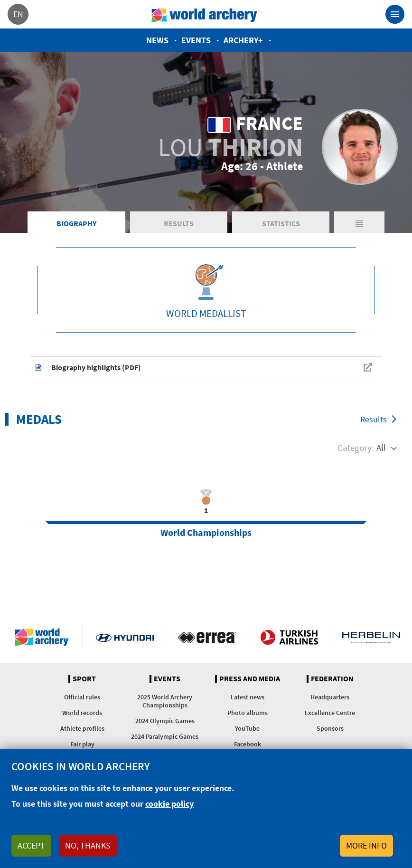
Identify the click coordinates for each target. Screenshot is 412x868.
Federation (332, 679)
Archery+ (243, 40)
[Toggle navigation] (395, 14)
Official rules (82, 697)
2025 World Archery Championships (165, 701)
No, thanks (88, 845)
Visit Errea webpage (207, 637)
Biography (76, 223)
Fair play (82, 744)
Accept (31, 845)
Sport (84, 679)
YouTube (247, 728)
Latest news (248, 697)
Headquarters (330, 697)
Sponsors (330, 728)
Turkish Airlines (289, 637)
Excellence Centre (330, 713)
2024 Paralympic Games (165, 736)
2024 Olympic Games (165, 721)
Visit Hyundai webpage (125, 637)
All (381, 448)
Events (196, 40)
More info (366, 845)
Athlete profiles (82, 728)
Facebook (248, 744)
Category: (356, 448)
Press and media (250, 679)
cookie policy (169, 804)
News (157, 40)
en (18, 14)
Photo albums (248, 713)
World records (82, 713)
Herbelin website (371, 637)
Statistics (281, 223)
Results (179, 223)
